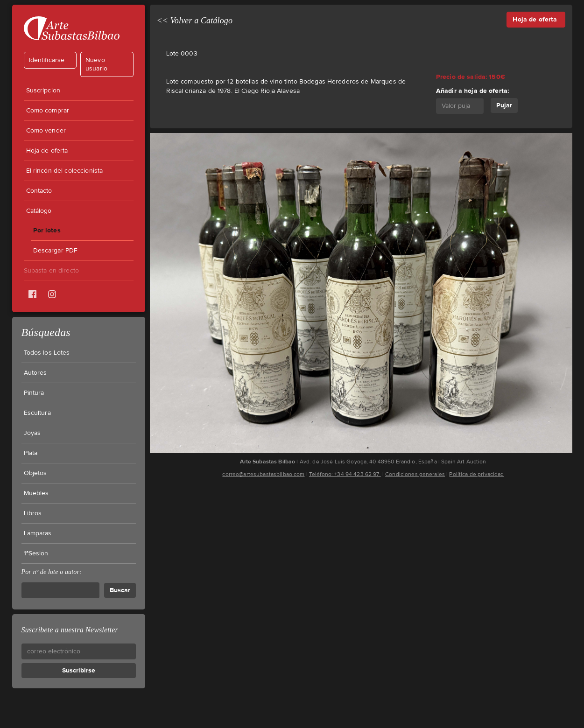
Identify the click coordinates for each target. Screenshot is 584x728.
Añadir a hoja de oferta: (472, 91)
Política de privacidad (476, 474)
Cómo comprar (48, 111)
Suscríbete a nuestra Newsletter (70, 630)
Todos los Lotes (47, 353)
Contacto (39, 191)
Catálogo (39, 211)
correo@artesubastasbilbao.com (263, 474)
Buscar (120, 590)
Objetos (35, 473)
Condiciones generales (415, 474)
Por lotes (47, 230)
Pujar (504, 105)
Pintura (34, 393)
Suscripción (43, 91)
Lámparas (38, 533)
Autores (35, 373)
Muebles (36, 493)
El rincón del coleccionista (65, 171)
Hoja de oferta (47, 151)
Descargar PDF (56, 251)
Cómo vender (46, 131)
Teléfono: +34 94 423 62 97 (345, 474)
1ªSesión (36, 553)
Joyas (32, 433)
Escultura (37, 413)
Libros (33, 513)
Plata (31, 453)
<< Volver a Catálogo (195, 21)
